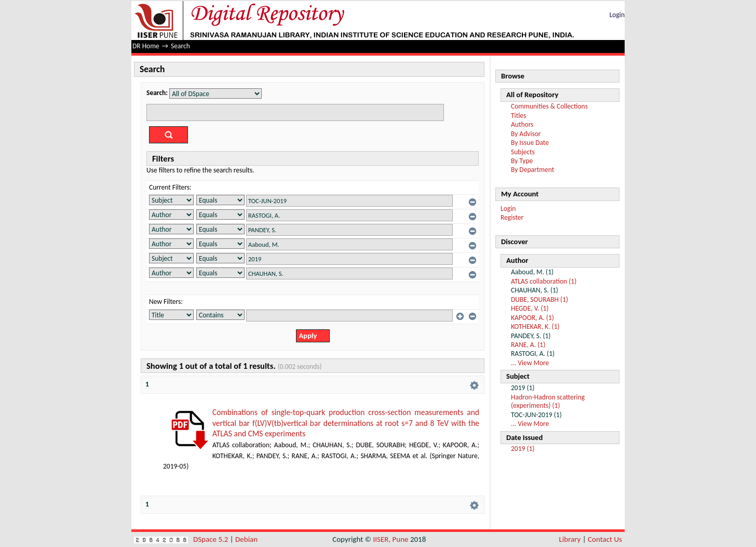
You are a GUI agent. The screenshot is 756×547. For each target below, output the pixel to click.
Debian (246, 539)
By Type (522, 161)
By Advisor (526, 134)
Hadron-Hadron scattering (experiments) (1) (548, 401)
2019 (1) (523, 449)
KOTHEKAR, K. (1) (535, 326)
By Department (532, 170)
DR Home (146, 46)
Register (512, 217)
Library (570, 539)
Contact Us (605, 539)
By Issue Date (530, 143)
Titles (518, 116)
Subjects (523, 152)
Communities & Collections (549, 106)
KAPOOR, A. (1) (532, 318)
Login (617, 15)
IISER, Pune (390, 539)
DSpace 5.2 (212, 539)
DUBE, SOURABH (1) (539, 299)
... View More (530, 363)
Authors (522, 124)
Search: (157, 93)
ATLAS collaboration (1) (544, 281)
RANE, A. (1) (528, 345)
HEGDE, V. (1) (530, 308)
